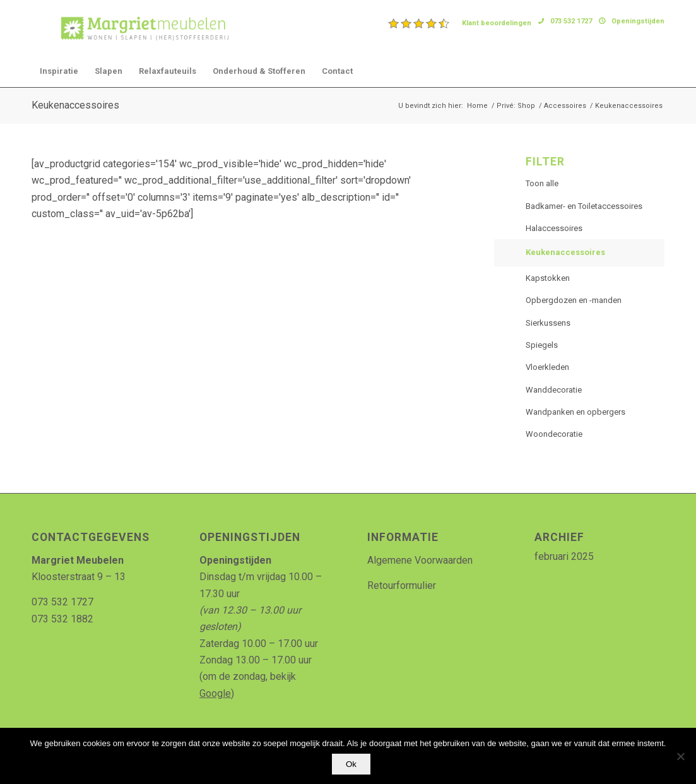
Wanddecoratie (554, 390)
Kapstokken (548, 278)
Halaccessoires (554, 228)
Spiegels (542, 345)
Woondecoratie (554, 434)
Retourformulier (402, 585)
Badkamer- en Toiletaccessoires (584, 206)
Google (215, 693)
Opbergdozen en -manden (574, 300)
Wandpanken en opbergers (575, 412)
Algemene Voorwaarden (420, 560)
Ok (351, 764)
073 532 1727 (571, 21)
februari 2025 (564, 556)
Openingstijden (638, 21)
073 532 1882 (62, 619)
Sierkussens (548, 323)
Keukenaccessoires (75, 105)
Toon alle (542, 183)
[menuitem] (460, 23)
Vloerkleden (547, 367)
